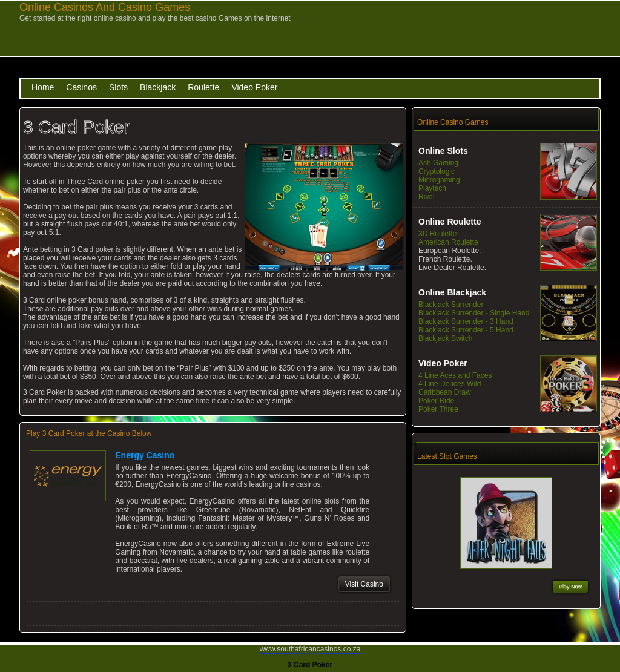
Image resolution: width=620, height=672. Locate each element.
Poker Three (438, 409)
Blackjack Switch (445, 338)
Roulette (203, 87)
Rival (427, 197)
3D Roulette (437, 234)
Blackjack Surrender (451, 305)
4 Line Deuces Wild (450, 384)
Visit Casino (364, 584)
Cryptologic (437, 171)
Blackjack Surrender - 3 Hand (466, 321)
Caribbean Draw (445, 392)
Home (43, 87)
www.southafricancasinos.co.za (310, 649)
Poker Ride (436, 401)
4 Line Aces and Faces (455, 375)
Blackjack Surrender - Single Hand (474, 313)
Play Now (570, 587)
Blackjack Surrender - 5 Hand (466, 330)
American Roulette (448, 242)
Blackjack (158, 87)
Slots (118, 87)
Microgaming (439, 180)
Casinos (81, 87)
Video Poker (254, 87)
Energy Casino (145, 455)
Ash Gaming (438, 163)
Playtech (432, 188)
